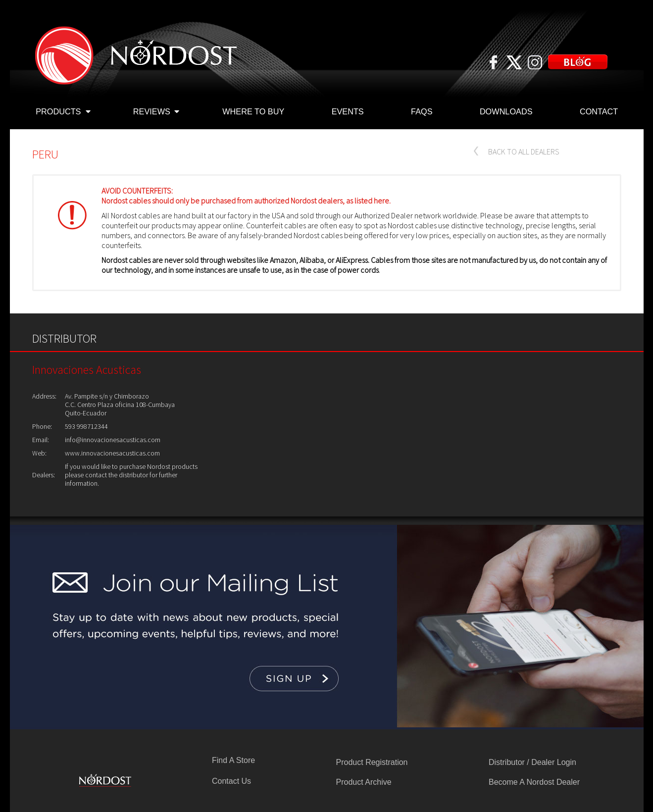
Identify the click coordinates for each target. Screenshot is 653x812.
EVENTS (348, 111)
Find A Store (233, 760)
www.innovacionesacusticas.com (112, 453)
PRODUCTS (63, 112)
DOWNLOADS (506, 111)
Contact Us (231, 781)
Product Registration (372, 762)
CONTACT (599, 111)
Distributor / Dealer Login (532, 762)
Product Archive (364, 782)
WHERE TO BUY (253, 111)
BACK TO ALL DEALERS (524, 152)
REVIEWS (156, 112)
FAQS (422, 111)
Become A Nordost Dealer (534, 782)
